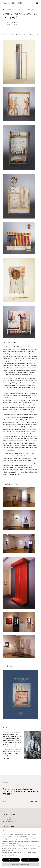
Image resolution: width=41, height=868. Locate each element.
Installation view (21, 35)
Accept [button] (30, 860)
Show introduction (8, 35)
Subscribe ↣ (34, 801)
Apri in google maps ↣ (9, 821)
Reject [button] (11, 860)
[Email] (14, 801)
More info (6, 758)
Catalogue (32, 35)
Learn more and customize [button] (20, 864)
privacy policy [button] (14, 837)
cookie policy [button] (16, 843)
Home (4, 10)
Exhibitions (10, 10)
